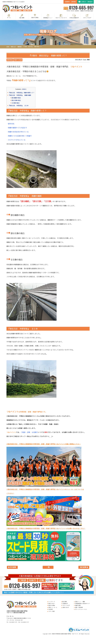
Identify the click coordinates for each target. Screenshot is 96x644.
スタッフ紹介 (52, 611)
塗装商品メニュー (48, 16)
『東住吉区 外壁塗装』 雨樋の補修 (20, 95)
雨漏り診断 (78, 605)
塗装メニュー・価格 (80, 602)
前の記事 (83, 567)
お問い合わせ (66, 607)
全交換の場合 (16, 103)
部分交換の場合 (16, 100)
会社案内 (51, 609)
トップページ (52, 602)
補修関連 (10, 60)
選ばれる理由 (35, 16)
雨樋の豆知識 (18, 60)
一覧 (48, 567)
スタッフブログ (87, 16)
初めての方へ (52, 604)
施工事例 (22, 16)
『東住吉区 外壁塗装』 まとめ (18, 106)
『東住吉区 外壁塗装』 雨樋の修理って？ (21, 93)
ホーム (9, 16)
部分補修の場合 (16, 98)
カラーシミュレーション (81, 609)
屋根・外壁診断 (79, 607)
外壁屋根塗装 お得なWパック (82, 604)
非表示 (24, 89)
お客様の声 (65, 604)
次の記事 (13, 567)
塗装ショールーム (53, 607)
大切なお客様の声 (74, 16)
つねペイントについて (61, 16)
